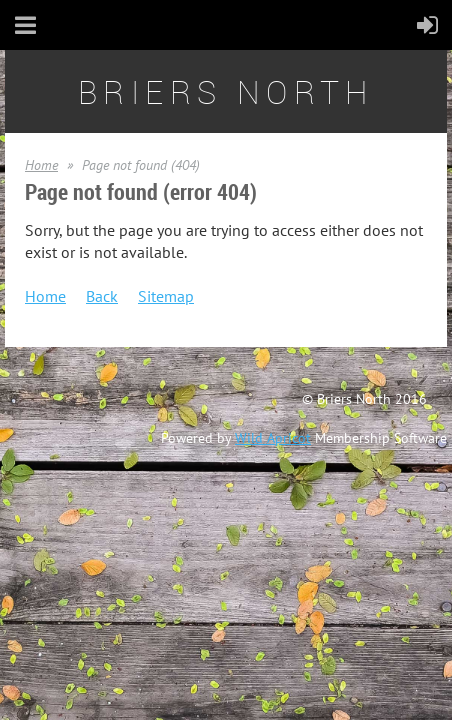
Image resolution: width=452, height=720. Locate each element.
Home (41, 165)
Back (102, 296)
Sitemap (166, 296)
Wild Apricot (273, 438)
